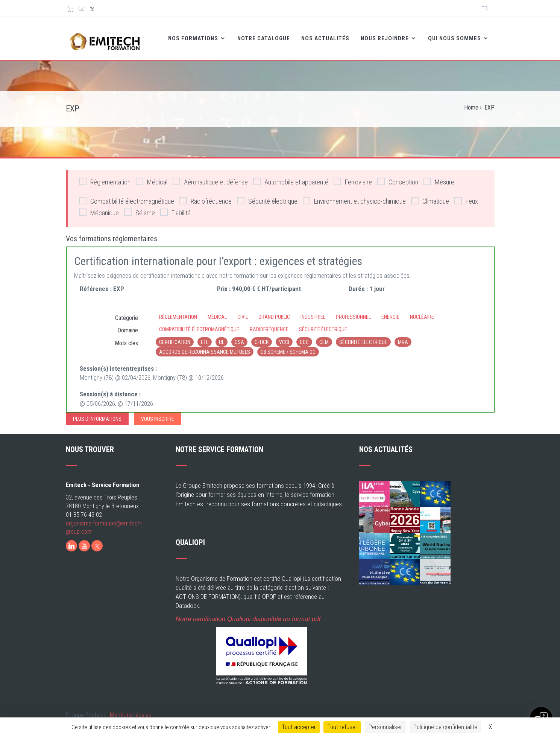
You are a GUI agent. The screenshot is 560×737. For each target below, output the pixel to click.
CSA (239, 337)
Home (471, 102)
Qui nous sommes (436, 36)
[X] (97, 541)
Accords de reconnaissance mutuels (205, 347)
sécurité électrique (363, 337)
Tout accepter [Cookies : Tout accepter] (299, 727)
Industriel (313, 311)
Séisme (140, 207)
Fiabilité (175, 207)
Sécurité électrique (267, 196)
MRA (403, 337)
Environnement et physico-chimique (354, 196)
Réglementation (105, 176)
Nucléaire (422, 311)
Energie (390, 311)
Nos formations (174, 36)
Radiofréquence (206, 196)
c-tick (262, 337)
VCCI (284, 337)
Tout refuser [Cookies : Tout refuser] (342, 727)
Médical (152, 176)
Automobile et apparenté (291, 176)
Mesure (439, 176)
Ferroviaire (353, 176)
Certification (175, 337)
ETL (205, 337)
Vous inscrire (158, 414)
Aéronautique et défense (210, 176)
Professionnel (353, 311)
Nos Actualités (306, 36)
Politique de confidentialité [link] (445, 727)
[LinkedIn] (71, 541)
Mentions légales (131, 710)
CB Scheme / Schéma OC (288, 347)
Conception (398, 176)
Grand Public (274, 311)
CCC (304, 337)
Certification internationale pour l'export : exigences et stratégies (218, 256)
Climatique (430, 196)
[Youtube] (84, 541)
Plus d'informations (97, 414)
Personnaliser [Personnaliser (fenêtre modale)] (385, 727)
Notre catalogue (244, 36)
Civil (243, 311)
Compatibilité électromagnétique (127, 196)
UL (222, 337)
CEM (324, 337)
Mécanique (99, 207)
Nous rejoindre (366, 36)
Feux (466, 196)
